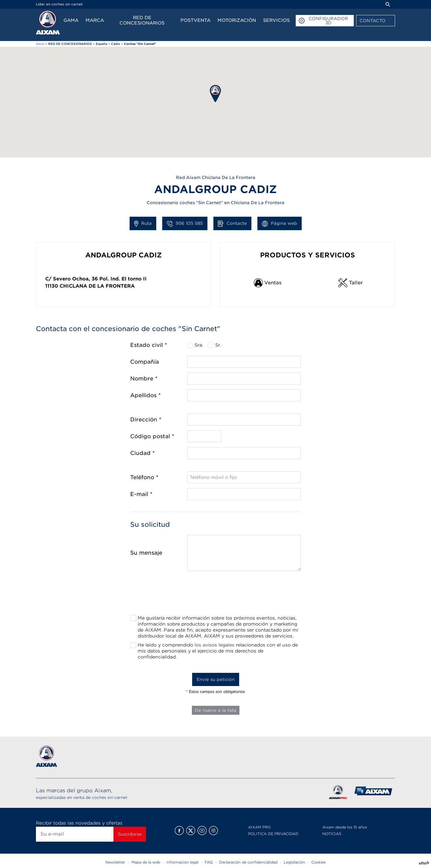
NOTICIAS (332, 834)
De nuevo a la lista (216, 710)
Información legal (182, 862)
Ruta (143, 224)
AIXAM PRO (259, 827)
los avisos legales (214, 645)
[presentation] (215, 595)
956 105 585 (185, 224)
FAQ (209, 862)
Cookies (318, 862)
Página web (280, 224)
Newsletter (115, 862)
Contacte (232, 224)
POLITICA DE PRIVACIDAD (273, 834)
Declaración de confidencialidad (248, 862)
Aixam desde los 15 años (345, 827)
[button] (215, 94)
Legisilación (294, 862)
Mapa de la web (146, 862)
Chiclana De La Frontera (97, 286)
